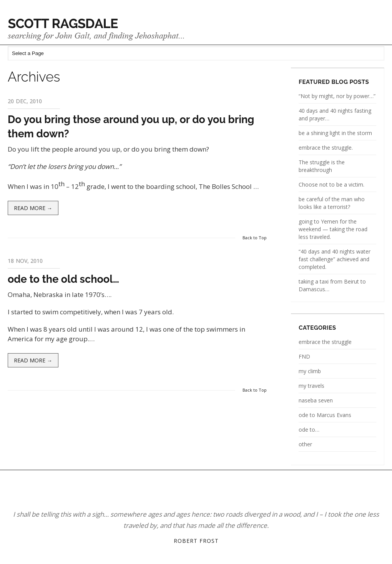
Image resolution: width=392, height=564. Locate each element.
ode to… (309, 430)
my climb (310, 371)
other (305, 444)
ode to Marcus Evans (325, 415)
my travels (311, 386)
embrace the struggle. (326, 148)
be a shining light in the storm (335, 133)
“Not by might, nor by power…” (337, 96)
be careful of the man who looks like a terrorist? (332, 203)
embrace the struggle (325, 342)
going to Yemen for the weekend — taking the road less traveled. (333, 229)
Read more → (33, 208)
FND (304, 356)
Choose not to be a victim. (331, 184)
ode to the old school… (63, 279)
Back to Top (255, 238)
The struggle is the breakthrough (322, 166)
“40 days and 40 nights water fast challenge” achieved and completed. (335, 259)
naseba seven (316, 400)
